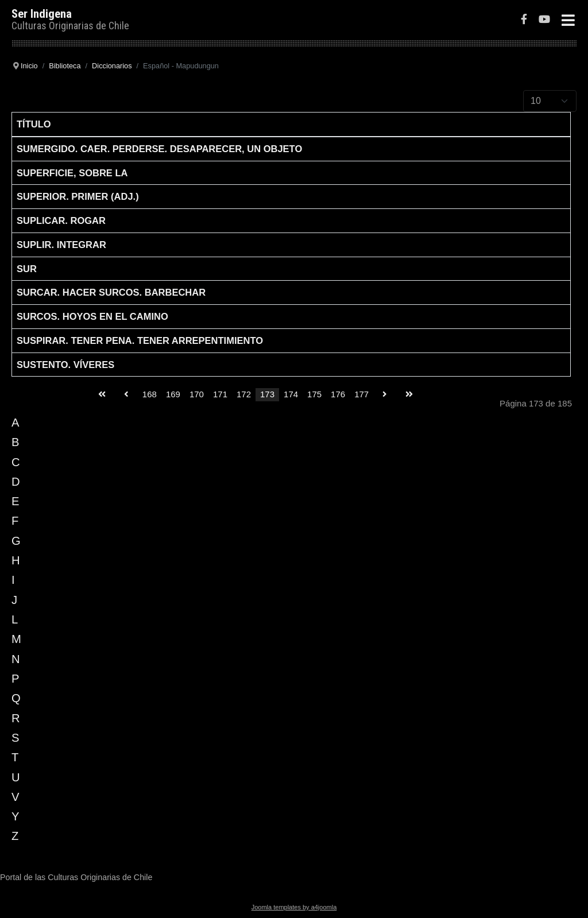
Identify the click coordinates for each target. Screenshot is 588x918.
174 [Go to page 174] (291, 394)
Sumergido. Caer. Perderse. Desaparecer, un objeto (159, 149)
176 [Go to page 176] (338, 394)
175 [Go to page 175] (314, 394)
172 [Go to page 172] (244, 394)
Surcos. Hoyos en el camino (92, 316)
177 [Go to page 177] (361, 394)
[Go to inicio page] (102, 395)
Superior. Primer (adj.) (78, 196)
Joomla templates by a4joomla (294, 907)
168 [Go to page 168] (150, 394)
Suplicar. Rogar (61, 220)
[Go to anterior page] (126, 395)
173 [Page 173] (267, 394)
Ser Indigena (42, 14)
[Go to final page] (409, 395)
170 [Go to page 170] (197, 394)
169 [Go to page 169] (173, 394)
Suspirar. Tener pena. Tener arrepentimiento (140, 340)
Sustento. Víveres (65, 365)
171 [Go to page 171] (220, 394)
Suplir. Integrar (61, 245)
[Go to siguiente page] (385, 395)
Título (34, 124)
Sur (27, 269)
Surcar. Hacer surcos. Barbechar (111, 292)
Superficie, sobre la (72, 173)
